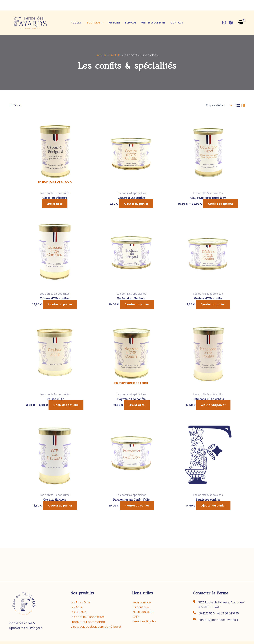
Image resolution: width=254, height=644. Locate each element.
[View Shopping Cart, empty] (241, 23)
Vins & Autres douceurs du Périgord (96, 627)
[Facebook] (231, 23)
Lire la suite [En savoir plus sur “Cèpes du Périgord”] (55, 204)
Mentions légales (144, 622)
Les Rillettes (78, 612)
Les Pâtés (77, 607)
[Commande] (218, 105)
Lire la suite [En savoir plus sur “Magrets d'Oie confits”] (137, 405)
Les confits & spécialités (88, 617)
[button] (102, 23)
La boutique (140, 607)
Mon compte (141, 602)
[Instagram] (224, 23)
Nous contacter (143, 612)
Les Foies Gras (81, 602)
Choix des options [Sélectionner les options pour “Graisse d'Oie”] (66, 405)
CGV (135, 617)
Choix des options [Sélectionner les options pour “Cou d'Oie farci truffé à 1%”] (221, 204)
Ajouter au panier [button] (136, 204)
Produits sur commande (88, 622)
